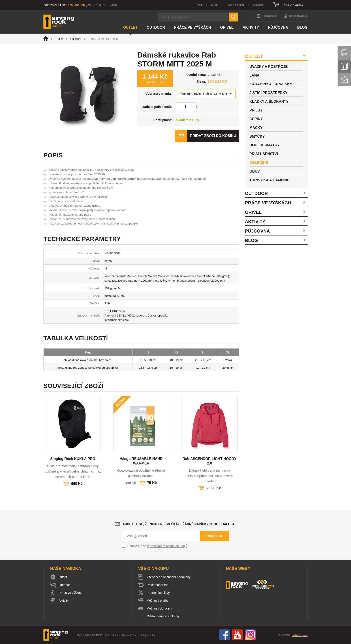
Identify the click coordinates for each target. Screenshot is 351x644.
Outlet (130, 27)
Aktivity (251, 27)
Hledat (233, 17)
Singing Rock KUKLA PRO (73, 459)
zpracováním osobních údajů (167, 546)
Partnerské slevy (158, 593)
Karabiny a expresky (271, 84)
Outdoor (156, 27)
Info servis (344, 66)
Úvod (199, 5)
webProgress (300, 635)
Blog (302, 27)
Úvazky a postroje (269, 67)
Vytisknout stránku (344, 53)
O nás (215, 5)
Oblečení (76, 39)
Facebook (224, 635)
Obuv (255, 171)
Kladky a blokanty (269, 102)
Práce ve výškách (193, 27)
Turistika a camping (270, 180)
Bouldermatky (264, 145)
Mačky (256, 128)
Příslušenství (264, 154)
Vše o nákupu (236, 5)
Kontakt (344, 80)
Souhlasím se (157, 546)
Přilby (256, 110)
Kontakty (258, 5)
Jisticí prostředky (268, 93)
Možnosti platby (157, 601)
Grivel (227, 27)
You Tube (237, 635)
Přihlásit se (270, 16)
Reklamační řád (158, 585)
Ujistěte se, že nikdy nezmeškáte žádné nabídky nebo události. (180, 524)
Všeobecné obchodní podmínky (169, 577)
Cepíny (256, 119)
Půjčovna (278, 27)
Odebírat (214, 536)
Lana (254, 75)
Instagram (250, 635)
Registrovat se (298, 16)
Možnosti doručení (159, 608)
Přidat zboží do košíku (213, 136)
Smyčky (257, 136)
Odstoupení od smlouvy (163, 616)
